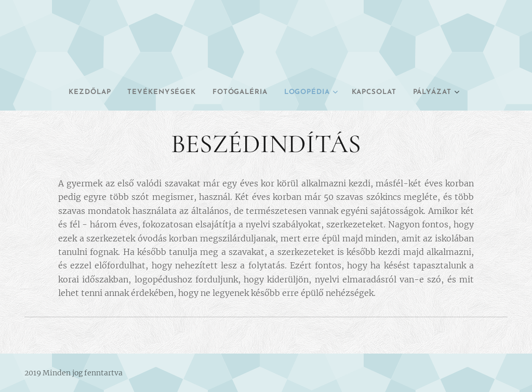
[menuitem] (69, 92)
